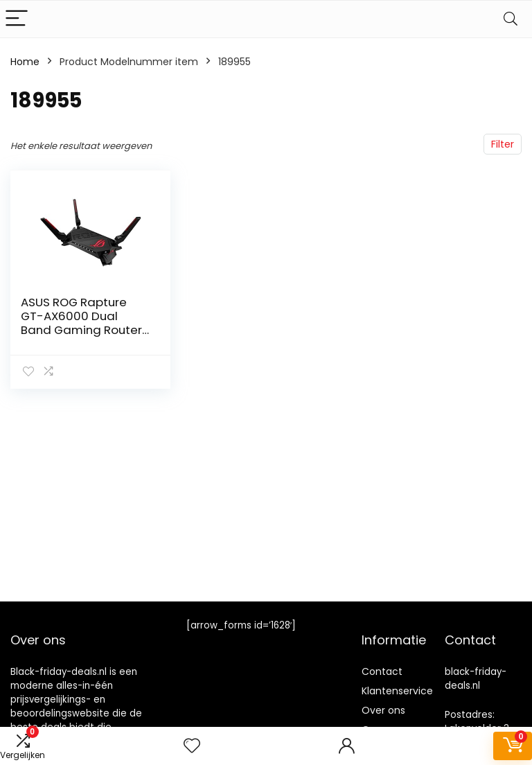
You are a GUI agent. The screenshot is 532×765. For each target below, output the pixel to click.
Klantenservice (397, 691)
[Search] (511, 19)
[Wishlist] (192, 746)
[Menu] (17, 19)
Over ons (383, 710)
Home (25, 62)
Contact (382, 671)
